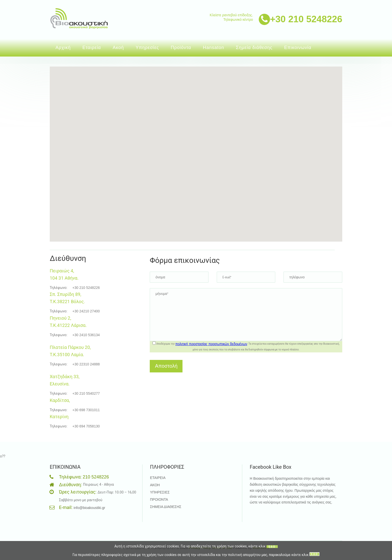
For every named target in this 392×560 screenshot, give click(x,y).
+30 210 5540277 (86, 393)
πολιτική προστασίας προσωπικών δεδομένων (211, 344)
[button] (186, 135)
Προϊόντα (181, 48)
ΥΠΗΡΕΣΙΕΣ (160, 492)
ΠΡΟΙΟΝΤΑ (159, 499)
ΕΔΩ (272, 547)
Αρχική (63, 48)
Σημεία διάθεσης (254, 48)
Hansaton (214, 48)
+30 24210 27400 (86, 311)
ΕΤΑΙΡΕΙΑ (158, 478)
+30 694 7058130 (86, 426)
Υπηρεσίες (147, 48)
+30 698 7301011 (86, 410)
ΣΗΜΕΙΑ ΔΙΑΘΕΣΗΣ (166, 507)
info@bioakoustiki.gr (89, 508)
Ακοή (118, 48)
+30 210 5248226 (306, 18)
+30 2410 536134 (86, 335)
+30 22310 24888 (86, 364)
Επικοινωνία (298, 48)
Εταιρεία (92, 48)
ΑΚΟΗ (155, 485)
